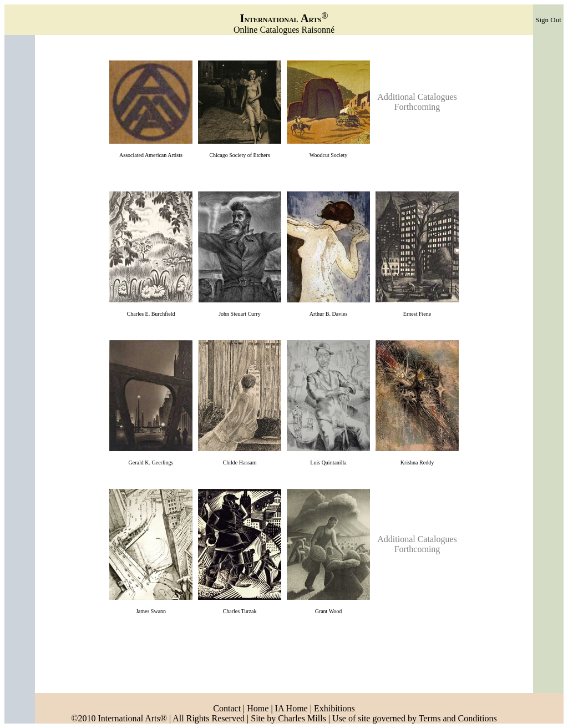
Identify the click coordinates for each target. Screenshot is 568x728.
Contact (227, 708)
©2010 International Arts (116, 718)
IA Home (291, 708)
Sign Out (548, 20)
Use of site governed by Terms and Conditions (415, 718)
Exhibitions (334, 708)
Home (257, 708)
